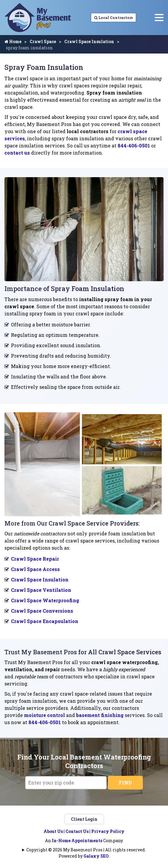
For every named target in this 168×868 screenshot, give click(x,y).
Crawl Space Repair (35, 559)
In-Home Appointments (77, 841)
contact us (17, 153)
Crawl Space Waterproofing (45, 600)
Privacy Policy (108, 831)
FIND (125, 783)
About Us (53, 831)
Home (13, 41)
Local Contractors (113, 18)
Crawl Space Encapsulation (45, 621)
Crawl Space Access (35, 569)
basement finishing (100, 715)
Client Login (84, 819)
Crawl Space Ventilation (41, 590)
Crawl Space (43, 41)
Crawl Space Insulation (89, 41)
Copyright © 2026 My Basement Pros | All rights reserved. (86, 850)
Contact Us (77, 831)
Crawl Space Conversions (42, 611)
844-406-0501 (134, 146)
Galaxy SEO (96, 856)
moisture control (45, 715)
